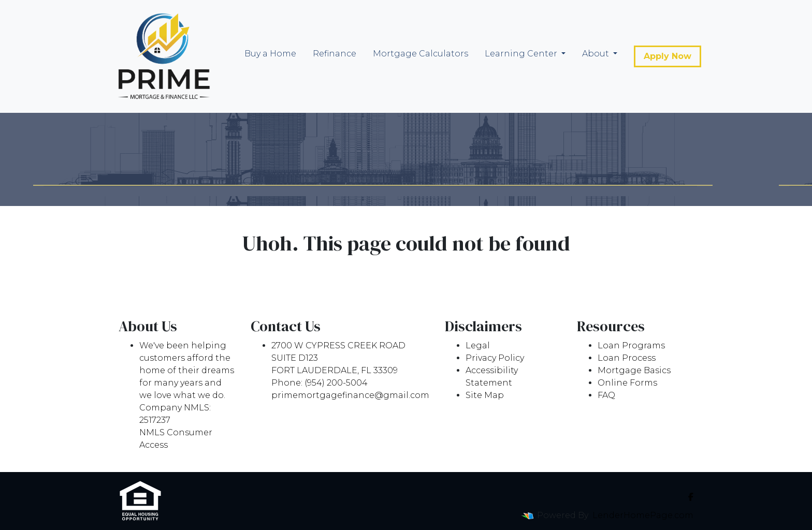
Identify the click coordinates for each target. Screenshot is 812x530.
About (597, 54)
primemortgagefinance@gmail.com (350, 395)
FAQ (606, 395)
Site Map (485, 395)
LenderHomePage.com (643, 515)
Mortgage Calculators (421, 54)
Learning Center (522, 54)
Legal (478, 345)
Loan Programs (631, 345)
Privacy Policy (495, 358)
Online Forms (627, 383)
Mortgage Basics (634, 370)
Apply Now (668, 56)
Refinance (335, 54)
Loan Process (627, 358)
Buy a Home (270, 54)
